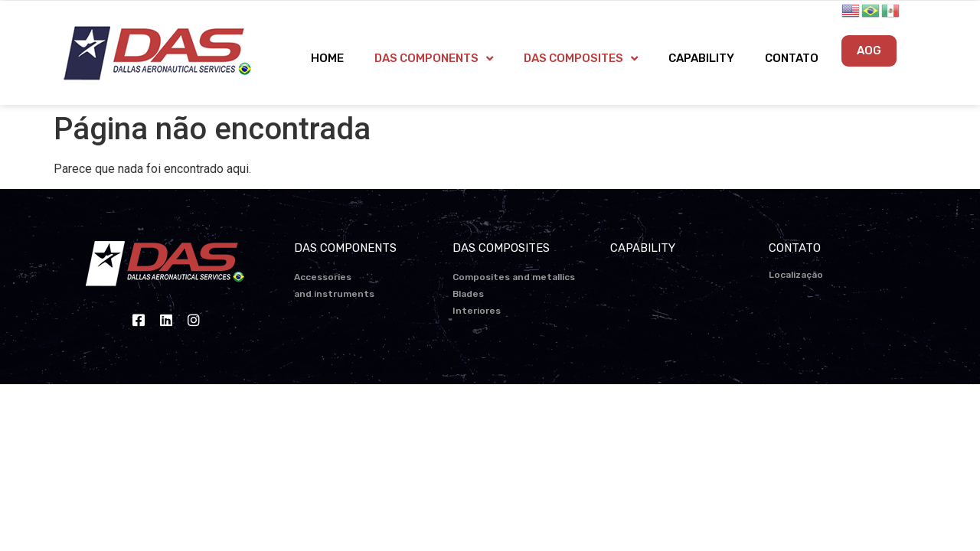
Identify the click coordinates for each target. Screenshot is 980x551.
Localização (796, 275)
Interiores (477, 311)
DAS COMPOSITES (581, 59)
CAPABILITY (701, 58)
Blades (468, 294)
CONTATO (792, 58)
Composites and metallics (514, 277)
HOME (327, 58)
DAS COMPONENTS (434, 59)
